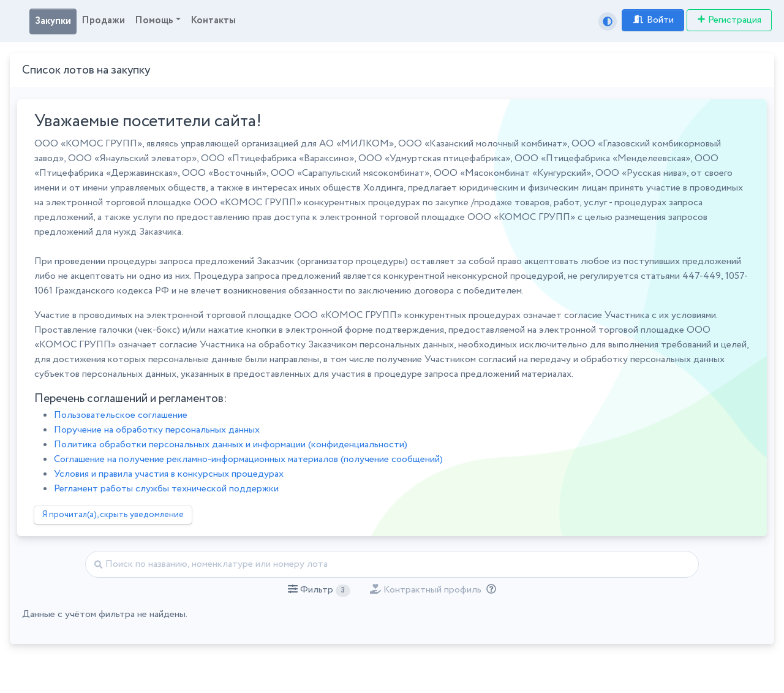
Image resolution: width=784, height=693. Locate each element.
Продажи (103, 21)
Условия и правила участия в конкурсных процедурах (169, 474)
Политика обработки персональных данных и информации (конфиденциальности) (231, 445)
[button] (319, 590)
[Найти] (392, 564)
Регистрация (729, 20)
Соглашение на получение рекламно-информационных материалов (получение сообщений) (248, 459)
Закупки (53, 21)
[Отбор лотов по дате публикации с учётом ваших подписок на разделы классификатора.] (489, 590)
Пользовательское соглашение (121, 415)
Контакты (213, 21)
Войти (653, 20)
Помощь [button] (154, 21)
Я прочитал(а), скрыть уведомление (113, 515)
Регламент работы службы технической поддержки (166, 489)
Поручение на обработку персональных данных (157, 430)
